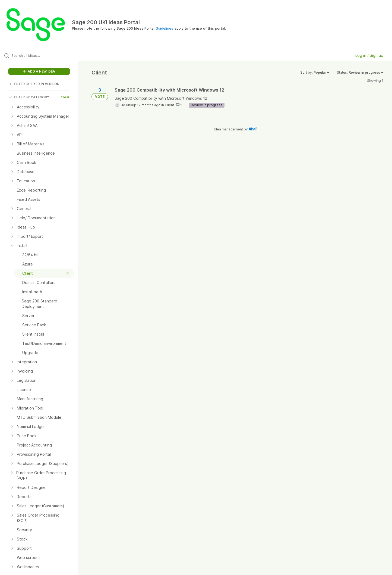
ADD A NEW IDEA (39, 71)
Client (169, 105)
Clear (65, 97)
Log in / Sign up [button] (369, 55)
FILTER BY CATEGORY (29, 97)
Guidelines (164, 28)
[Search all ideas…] (46, 55)
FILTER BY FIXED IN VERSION (34, 84)
